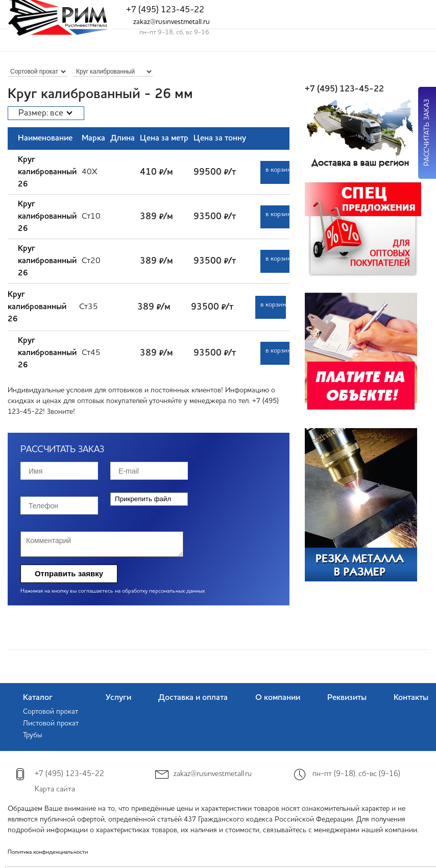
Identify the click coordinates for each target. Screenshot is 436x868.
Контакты (411, 698)
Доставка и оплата (193, 698)
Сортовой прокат (51, 712)
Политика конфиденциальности (48, 852)
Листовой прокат (51, 723)
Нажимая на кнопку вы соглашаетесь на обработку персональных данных (113, 591)
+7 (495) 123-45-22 (165, 10)
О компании (278, 698)
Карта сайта (55, 790)
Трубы (32, 735)
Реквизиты (347, 698)
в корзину (278, 170)
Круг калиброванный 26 (47, 172)
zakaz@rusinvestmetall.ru (172, 22)
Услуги (118, 698)
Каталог (38, 698)
